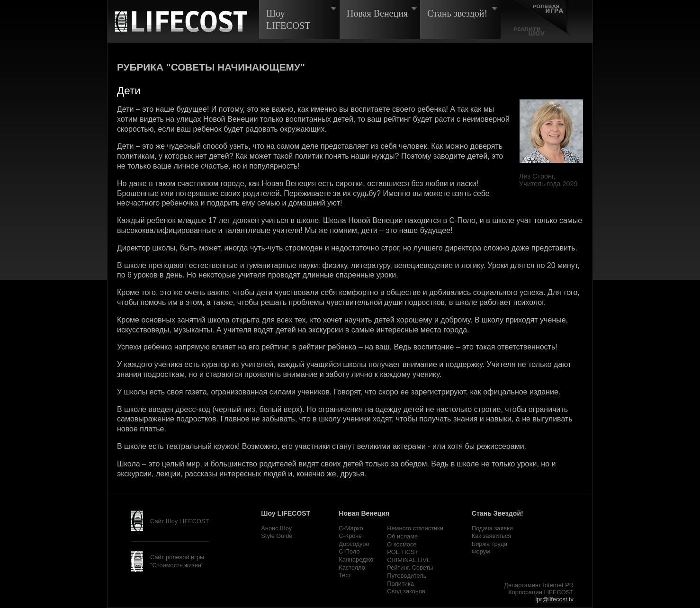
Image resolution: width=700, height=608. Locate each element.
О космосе (402, 544)
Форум (481, 551)
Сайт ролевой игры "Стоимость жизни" (177, 561)
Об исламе (402, 536)
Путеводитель (407, 576)
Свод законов (406, 591)
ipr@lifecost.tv (554, 599)
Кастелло (352, 568)
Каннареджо (356, 559)
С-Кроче (350, 536)
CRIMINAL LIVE (409, 560)
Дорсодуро (354, 544)
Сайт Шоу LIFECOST (179, 521)
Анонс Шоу (276, 528)
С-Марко (351, 528)
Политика (400, 584)
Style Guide (277, 536)
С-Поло (349, 551)
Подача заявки (492, 528)
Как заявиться (491, 536)
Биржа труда (489, 544)
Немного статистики (415, 528)
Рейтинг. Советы (410, 568)
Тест (345, 575)
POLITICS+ (403, 552)
